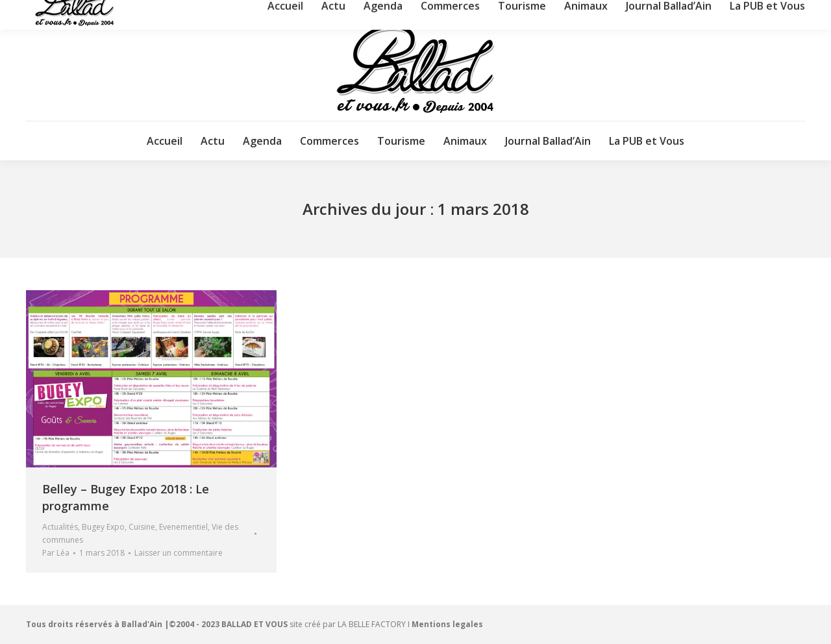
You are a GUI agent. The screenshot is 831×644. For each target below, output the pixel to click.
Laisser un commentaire (179, 553)
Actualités (60, 527)
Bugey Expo (103, 527)
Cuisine (142, 527)
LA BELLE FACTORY (372, 624)
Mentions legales (447, 624)
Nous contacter (706, 12)
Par (56, 553)
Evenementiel (183, 527)
